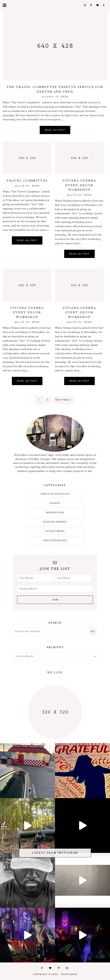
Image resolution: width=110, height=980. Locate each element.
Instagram (85, 5)
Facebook (104, 5)
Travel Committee (27, 181)
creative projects (55, 494)
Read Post (55, 130)
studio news (55, 531)
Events (55, 503)
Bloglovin (98, 5)
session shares (55, 522)
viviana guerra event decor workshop (79, 185)
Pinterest (91, 5)
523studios (69, 974)
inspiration (55, 512)
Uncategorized (55, 540)
